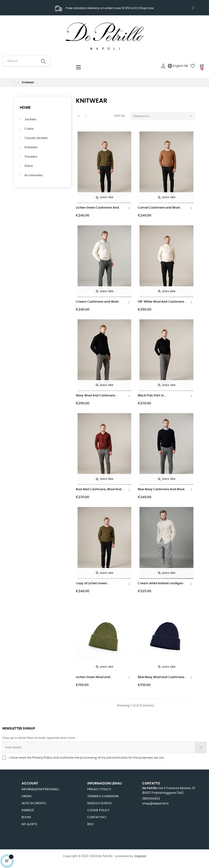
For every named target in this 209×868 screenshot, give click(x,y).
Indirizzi (28, 810)
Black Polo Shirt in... (152, 396)
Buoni (26, 817)
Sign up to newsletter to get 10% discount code (105, 9)
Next (193, 8)
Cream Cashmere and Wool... (98, 302)
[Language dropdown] (178, 66)
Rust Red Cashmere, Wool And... (100, 489)
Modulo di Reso (100, 803)
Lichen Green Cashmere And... (98, 208)
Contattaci (97, 817)
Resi (90, 824)
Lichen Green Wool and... (94, 677)
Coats (29, 129)
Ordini (27, 796)
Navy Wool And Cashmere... (97, 396)
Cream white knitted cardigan (160, 583)
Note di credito (34, 803)
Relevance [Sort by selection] (164, 116)
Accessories (34, 175)
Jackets (30, 120)
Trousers (31, 157)
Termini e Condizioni (103, 796)
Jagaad (140, 856)
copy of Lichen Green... (93, 583)
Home (25, 108)
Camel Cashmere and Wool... (160, 208)
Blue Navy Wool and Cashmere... (162, 677)
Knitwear (31, 147)
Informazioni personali (40, 789)
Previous (16, 8)
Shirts (29, 166)
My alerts (29, 824)
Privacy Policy (43, 758)
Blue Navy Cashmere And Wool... (162, 489)
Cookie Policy (98, 810)
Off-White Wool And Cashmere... (162, 302)
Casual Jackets (36, 138)
